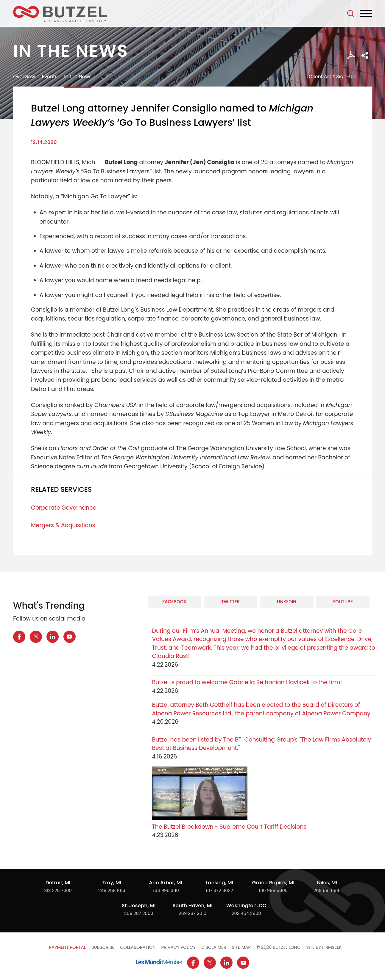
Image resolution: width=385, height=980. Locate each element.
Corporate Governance (64, 508)
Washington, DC (246, 905)
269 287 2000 (139, 913)
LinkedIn (287, 602)
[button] (365, 55)
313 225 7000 (58, 890)
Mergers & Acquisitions (63, 525)
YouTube (343, 602)
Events (50, 77)
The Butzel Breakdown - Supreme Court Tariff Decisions (229, 827)
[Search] (350, 13)
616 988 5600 (273, 890)
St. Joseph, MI (139, 905)
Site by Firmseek (324, 947)
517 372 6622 (219, 890)
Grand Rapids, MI (273, 882)
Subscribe (103, 947)
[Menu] (366, 14)
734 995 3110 (166, 890)
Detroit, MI (58, 882)
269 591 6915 (327, 890)
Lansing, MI (219, 882)
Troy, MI (112, 882)
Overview (24, 77)
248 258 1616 (112, 890)
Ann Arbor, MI (165, 882)
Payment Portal (67, 947)
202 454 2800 (246, 913)
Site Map (241, 947)
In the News (78, 77)
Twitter (230, 602)
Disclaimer (214, 947)
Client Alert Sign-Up (332, 77)
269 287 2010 (192, 913)
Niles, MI (327, 882)
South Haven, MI (192, 905)
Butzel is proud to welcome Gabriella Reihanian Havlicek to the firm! (248, 682)
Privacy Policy (178, 947)
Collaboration (138, 947)
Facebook (174, 602)
